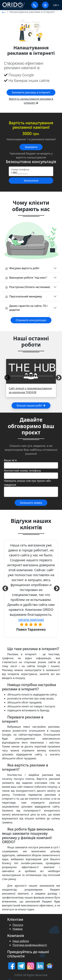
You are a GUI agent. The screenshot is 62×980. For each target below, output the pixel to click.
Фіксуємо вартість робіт (22, 268)
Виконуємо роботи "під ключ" (26, 278)
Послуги (18, 925)
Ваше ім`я (10, 460)
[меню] (45, 5)
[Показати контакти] (35, 5)
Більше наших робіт (31, 406)
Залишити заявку (31, 503)
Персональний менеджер (24, 296)
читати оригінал (31, 619)
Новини (18, 929)
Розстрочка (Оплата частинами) (28, 287)
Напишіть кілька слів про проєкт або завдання (27, 483)
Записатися (31, 181)
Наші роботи (21, 941)
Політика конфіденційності (30, 945)
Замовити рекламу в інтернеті (31, 92)
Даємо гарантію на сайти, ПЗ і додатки (26, 308)
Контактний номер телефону (22, 471)
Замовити (31, 147)
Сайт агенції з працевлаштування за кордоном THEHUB (30, 390)
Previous (5, 378)
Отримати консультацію (31, 320)
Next (57, 378)
